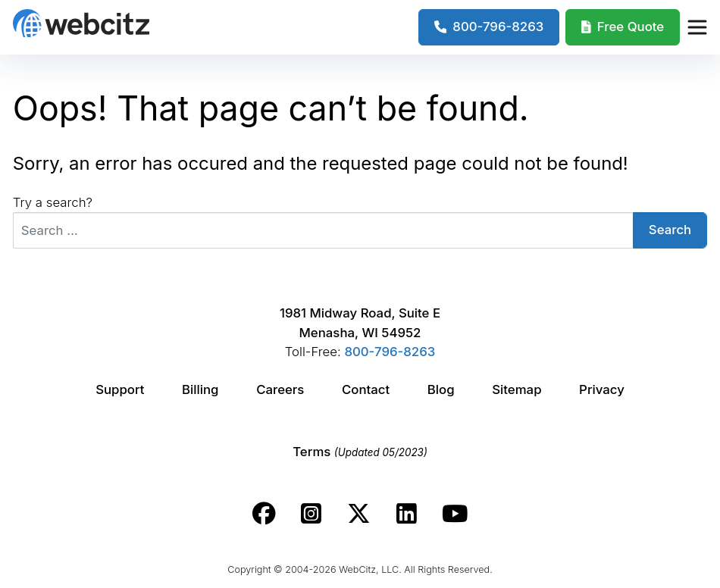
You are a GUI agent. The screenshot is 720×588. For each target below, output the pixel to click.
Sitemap (517, 389)
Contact (366, 389)
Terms (360, 452)
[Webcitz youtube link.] (455, 514)
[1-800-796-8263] (489, 27)
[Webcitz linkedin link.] (407, 514)
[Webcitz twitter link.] (359, 514)
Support (120, 389)
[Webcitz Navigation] (697, 27)
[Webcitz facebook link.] (264, 514)
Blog (441, 389)
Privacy (602, 389)
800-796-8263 (390, 352)
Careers (280, 389)
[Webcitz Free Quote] (623, 27)
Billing (200, 389)
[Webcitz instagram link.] (311, 514)
